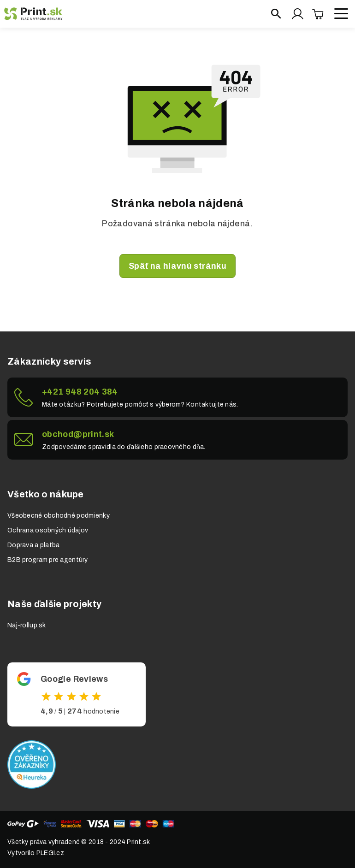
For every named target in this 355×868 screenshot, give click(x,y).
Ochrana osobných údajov (48, 530)
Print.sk (138, 842)
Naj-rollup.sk (27, 625)
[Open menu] (341, 14)
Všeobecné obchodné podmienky (59, 516)
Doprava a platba (33, 545)
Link (177, 397)
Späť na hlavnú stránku (177, 266)
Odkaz (77, 694)
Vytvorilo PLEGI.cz (36, 853)
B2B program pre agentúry (48, 560)
